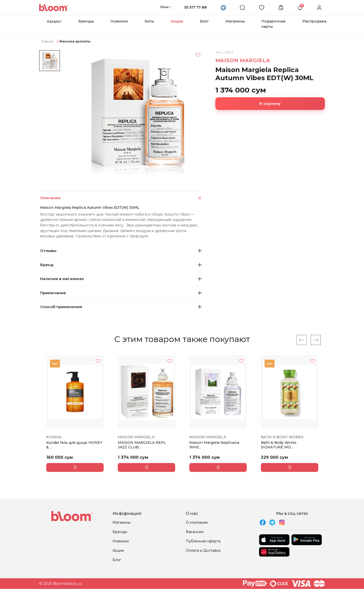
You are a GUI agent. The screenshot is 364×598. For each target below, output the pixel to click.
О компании (197, 522)
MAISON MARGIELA (243, 60)
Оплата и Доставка (203, 550)
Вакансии (195, 532)
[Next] (316, 340)
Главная (47, 41)
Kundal (54, 437)
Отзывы (121, 251)
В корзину (270, 103)
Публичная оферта (203, 541)
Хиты (149, 21)
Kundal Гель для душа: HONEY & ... (74, 445)
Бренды (86, 21)
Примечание (121, 293)
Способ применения (121, 307)
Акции (177, 21)
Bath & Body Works (282, 437)
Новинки (119, 21)
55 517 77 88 (196, 7)
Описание (121, 198)
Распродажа (314, 21)
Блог (204, 21)
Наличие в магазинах (121, 279)
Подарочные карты (274, 24)
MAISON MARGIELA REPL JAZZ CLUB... (142, 445)
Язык (164, 7)
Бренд (121, 265)
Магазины (235, 21)
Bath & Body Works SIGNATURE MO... (279, 445)
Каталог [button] (54, 21)
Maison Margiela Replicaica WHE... (214, 445)
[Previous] (302, 340)
